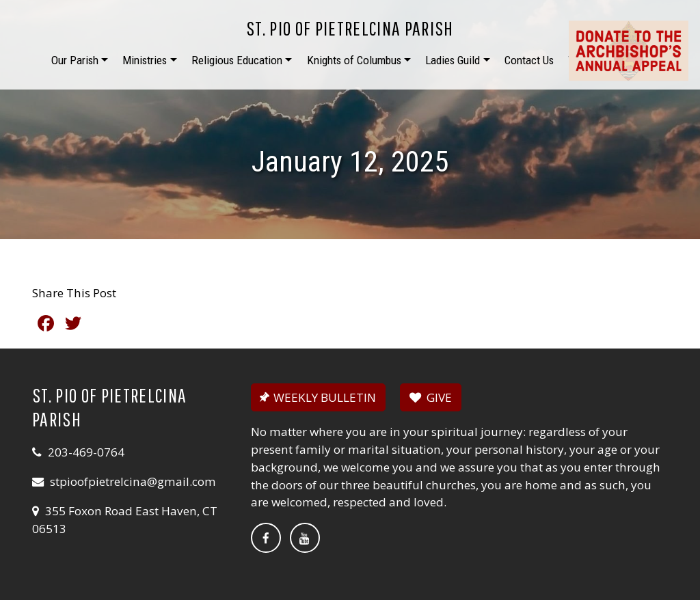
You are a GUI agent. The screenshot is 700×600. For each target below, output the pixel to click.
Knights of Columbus (354, 60)
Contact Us (529, 60)
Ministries (145, 60)
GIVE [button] (431, 397)
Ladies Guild (453, 60)
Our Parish (75, 60)
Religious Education (237, 60)
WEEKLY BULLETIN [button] (317, 397)
